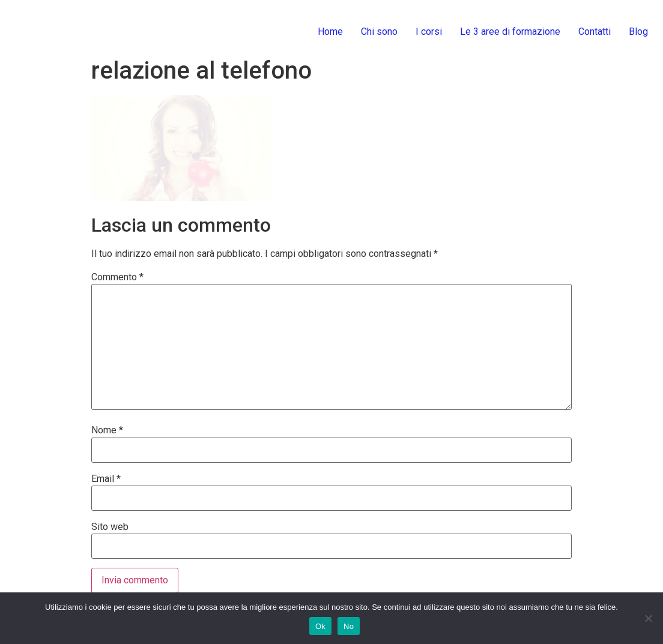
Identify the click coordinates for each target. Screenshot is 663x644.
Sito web (110, 527)
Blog (638, 32)
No (349, 626)
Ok (320, 626)
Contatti (595, 32)
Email (106, 479)
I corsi (429, 32)
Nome (107, 430)
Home (330, 32)
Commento (117, 277)
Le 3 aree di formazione (510, 32)
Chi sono (379, 32)
